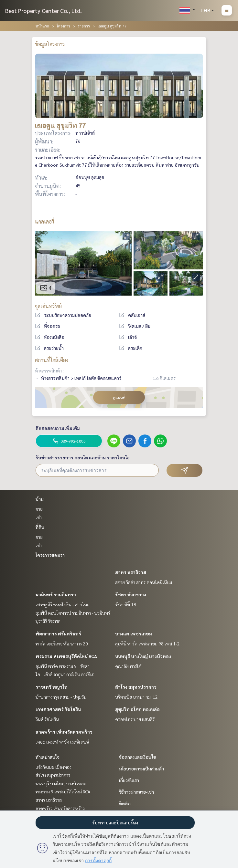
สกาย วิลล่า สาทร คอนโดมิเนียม (144, 582)
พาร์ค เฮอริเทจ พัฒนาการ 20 (62, 643)
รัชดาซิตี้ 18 (126, 604)
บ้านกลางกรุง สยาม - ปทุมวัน (61, 697)
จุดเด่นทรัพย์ (48, 306)
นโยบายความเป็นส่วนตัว (141, 769)
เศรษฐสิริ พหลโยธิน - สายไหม (63, 604)
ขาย (39, 509)
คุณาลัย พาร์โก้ (128, 666)
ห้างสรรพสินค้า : (49, 371)
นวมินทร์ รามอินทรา (56, 594)
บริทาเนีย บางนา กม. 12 (136, 697)
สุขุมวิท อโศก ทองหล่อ (137, 709)
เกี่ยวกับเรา (129, 780)
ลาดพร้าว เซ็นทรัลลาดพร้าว (64, 732)
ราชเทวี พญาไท (52, 687)
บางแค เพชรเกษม (134, 633)
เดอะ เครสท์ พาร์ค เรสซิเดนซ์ (62, 742)
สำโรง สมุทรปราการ (136, 687)
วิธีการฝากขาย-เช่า (136, 792)
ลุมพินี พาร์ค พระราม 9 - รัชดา (63, 666)
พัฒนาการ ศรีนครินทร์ (58, 633)
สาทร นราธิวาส (131, 572)
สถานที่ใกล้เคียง (52, 360)
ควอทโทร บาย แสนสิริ (135, 719)
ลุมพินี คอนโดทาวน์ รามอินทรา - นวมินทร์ (73, 613)
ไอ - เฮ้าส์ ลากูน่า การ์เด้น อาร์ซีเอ (65, 674)
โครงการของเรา (50, 555)
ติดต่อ (125, 803)
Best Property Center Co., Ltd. (43, 10)
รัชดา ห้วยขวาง (131, 594)
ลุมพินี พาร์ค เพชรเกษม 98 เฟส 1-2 (147, 643)
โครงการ (63, 26)
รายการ (84, 26)
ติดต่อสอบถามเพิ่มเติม (58, 428)
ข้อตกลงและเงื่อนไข (137, 757)
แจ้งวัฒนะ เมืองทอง (54, 767)
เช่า (39, 517)
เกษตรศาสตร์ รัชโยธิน (58, 709)
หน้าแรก (42, 26)
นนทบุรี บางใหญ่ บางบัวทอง (143, 656)
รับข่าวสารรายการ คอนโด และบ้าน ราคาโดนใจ (83, 457)
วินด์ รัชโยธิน (47, 719)
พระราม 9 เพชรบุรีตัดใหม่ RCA (66, 656)
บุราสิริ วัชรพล (48, 621)
